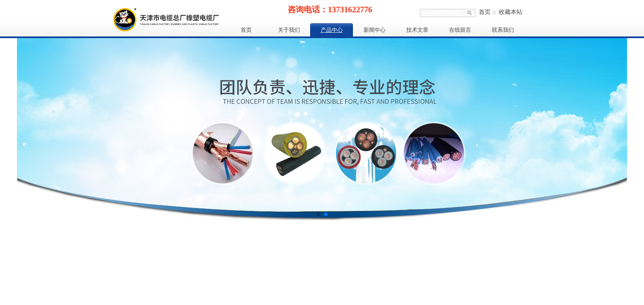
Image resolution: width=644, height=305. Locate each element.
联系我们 (503, 30)
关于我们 (289, 30)
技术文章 (417, 30)
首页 (485, 12)
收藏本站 (511, 12)
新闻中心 (375, 30)
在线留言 (460, 30)
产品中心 (332, 30)
